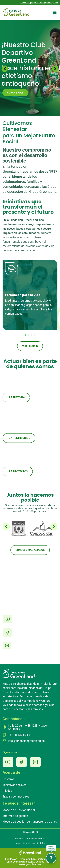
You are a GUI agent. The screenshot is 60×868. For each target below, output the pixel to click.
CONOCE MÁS (15, 93)
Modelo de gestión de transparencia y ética (39, 3)
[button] (55, 12)
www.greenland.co (30, 864)
